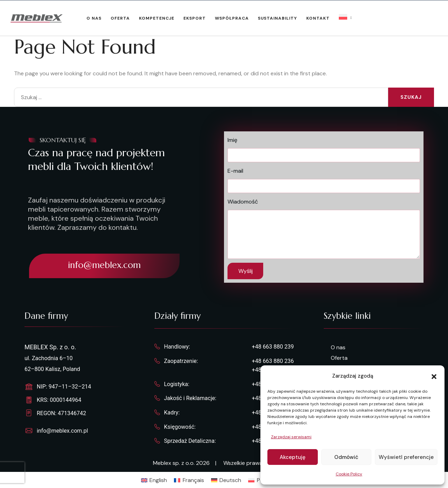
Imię (232, 140)
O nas (94, 18)
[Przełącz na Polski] (260, 480)
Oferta (120, 18)
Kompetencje (157, 18)
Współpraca (232, 18)
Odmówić (346, 457)
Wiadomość (243, 202)
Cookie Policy (349, 474)
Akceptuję (293, 457)
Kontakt (318, 18)
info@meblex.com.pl (62, 431)
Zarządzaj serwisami (291, 437)
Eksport (195, 18)
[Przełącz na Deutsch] (226, 480)
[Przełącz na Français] (189, 480)
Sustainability (278, 18)
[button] (434, 376)
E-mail (235, 171)
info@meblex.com (104, 265)
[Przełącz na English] (154, 480)
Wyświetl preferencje (406, 457)
